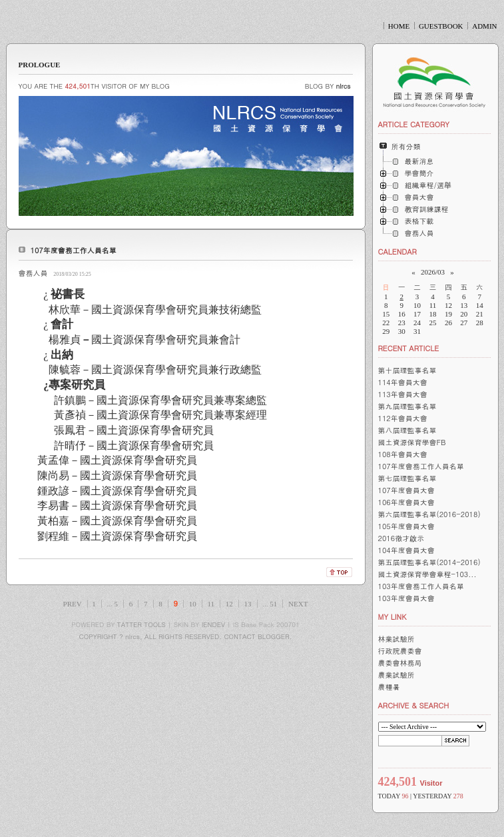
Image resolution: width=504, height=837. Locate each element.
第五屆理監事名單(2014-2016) (429, 562)
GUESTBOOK (441, 26)
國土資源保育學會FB (412, 442)
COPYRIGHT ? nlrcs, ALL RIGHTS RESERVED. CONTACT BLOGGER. (186, 636)
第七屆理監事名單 (407, 478)
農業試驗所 (396, 675)
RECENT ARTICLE (409, 348)
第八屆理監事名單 (407, 430)
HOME (399, 26)
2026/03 (433, 272)
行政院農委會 (400, 651)
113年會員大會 (403, 394)
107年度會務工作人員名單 (74, 250)
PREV (73, 604)
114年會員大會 (403, 382)
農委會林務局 (400, 663)
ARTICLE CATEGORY (414, 124)
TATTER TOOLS (141, 624)
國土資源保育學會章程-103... (427, 574)
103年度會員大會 (406, 598)
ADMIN (484, 26)
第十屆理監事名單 (407, 370)
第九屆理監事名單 (407, 406)
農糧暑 (389, 687)
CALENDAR (397, 252)
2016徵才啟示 (401, 538)
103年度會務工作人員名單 (421, 586)
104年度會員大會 (406, 550)
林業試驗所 (396, 639)
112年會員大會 (403, 418)
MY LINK (392, 617)
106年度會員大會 (406, 502)
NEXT (298, 604)
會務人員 (33, 273)
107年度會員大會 (406, 490)
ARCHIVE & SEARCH (414, 705)
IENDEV (213, 624)
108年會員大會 (403, 454)
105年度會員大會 (406, 526)
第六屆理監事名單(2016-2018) (429, 514)
